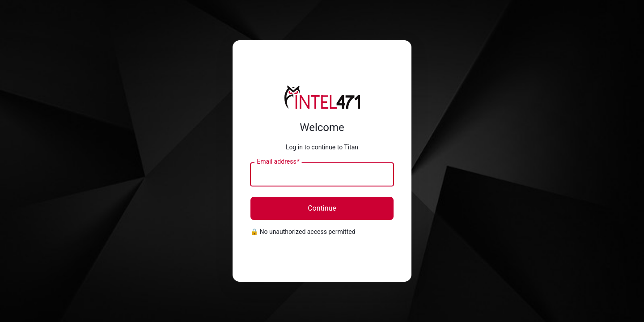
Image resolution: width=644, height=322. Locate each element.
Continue (322, 208)
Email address (278, 162)
